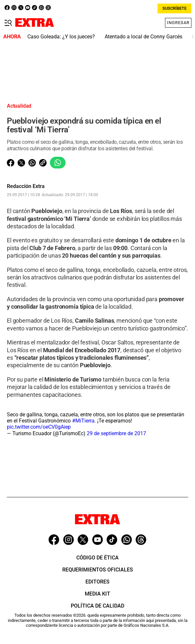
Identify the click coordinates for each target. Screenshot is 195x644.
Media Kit (97, 594)
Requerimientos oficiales (98, 570)
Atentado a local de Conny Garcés (143, 37)
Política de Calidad (97, 606)
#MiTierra (83, 421)
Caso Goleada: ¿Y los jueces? (61, 37)
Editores (97, 582)
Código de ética (97, 558)
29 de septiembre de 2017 (116, 433)
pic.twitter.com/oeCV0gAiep (39, 427)
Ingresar (178, 23)
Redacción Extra (26, 186)
